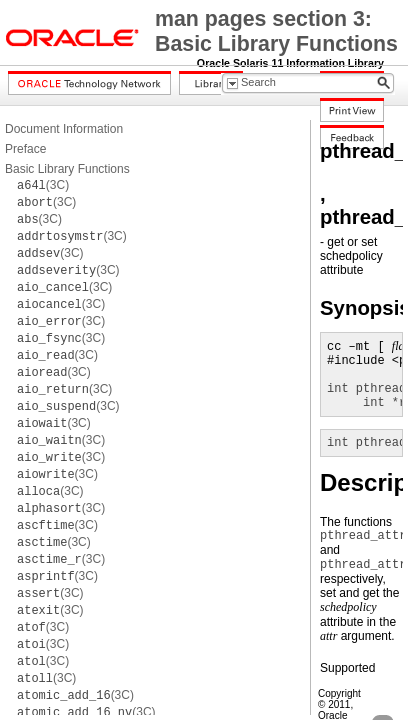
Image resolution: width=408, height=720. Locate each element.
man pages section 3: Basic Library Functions (276, 31)
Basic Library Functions (67, 169)
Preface (25, 149)
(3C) (43, 185)
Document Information (64, 129)
